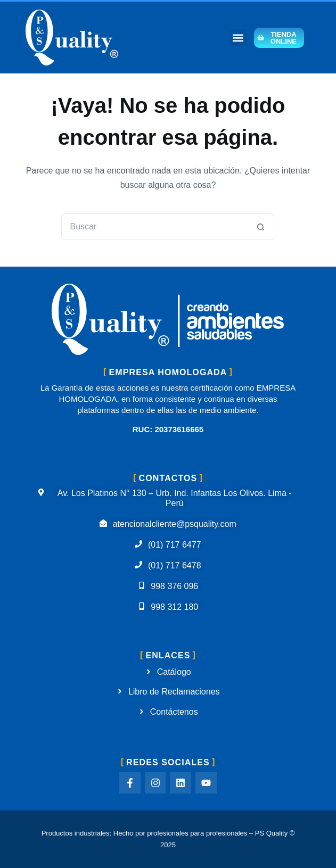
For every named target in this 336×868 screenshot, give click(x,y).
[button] (238, 38)
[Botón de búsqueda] (261, 227)
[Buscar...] (154, 227)
